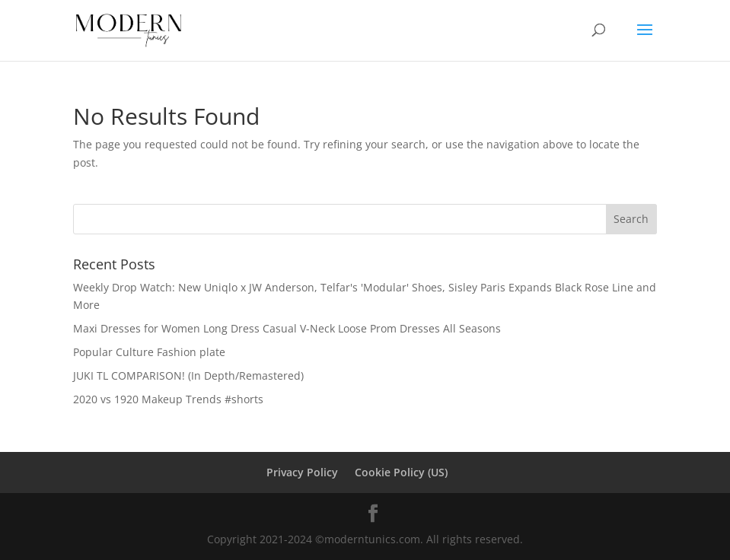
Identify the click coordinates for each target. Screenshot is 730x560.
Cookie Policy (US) (401, 472)
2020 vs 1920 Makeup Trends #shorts (168, 399)
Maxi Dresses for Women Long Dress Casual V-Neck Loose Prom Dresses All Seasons (287, 328)
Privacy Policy (302, 472)
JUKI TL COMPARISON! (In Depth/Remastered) (188, 375)
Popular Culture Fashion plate (149, 352)
